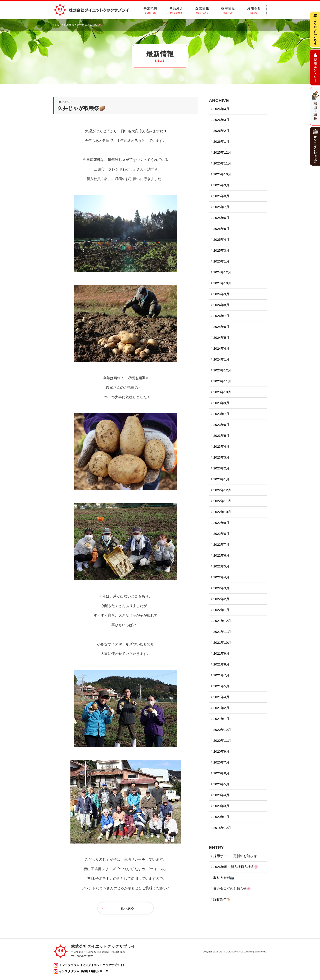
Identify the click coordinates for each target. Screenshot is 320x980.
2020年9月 (221, 751)
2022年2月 (221, 599)
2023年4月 (221, 446)
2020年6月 (221, 773)
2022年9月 (221, 523)
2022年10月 (222, 512)
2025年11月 (222, 163)
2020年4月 (221, 795)
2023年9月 (221, 403)
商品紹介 (176, 10)
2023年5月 (221, 436)
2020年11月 (222, 741)
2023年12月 (222, 370)
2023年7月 (221, 414)
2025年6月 (221, 218)
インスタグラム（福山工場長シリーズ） (85, 971)
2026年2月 (221, 131)
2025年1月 (221, 261)
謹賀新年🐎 (222, 899)
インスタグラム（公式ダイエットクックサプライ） (92, 965)
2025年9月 (221, 185)
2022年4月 (221, 577)
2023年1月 (221, 479)
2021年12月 (222, 621)
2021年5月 (221, 686)
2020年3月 (221, 806)
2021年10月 (222, 642)
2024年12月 (222, 272)
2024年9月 (221, 294)
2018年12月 (222, 828)
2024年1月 (221, 359)
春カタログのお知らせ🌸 (232, 889)
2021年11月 (222, 632)
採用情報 (228, 10)
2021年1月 (221, 719)
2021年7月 (221, 675)
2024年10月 (222, 283)
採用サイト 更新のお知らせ (235, 856)
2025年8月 (221, 196)
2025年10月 (222, 174)
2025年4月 (221, 239)
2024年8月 (221, 305)
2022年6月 (221, 555)
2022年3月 (221, 588)
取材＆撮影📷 (224, 878)
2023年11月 (222, 381)
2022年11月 (222, 501)
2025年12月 (222, 152)
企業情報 (202, 10)
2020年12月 (222, 730)
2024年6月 (221, 327)
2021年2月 (221, 708)
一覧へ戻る (126, 908)
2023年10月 (222, 392)
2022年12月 (222, 490)
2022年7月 (221, 544)
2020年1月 (221, 817)
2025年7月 (221, 207)
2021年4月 (221, 697)
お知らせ (254, 10)
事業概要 (150, 10)
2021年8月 (221, 664)
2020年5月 (221, 784)
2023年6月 (221, 425)
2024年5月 (221, 338)
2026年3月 (221, 120)
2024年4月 (221, 348)
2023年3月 (221, 457)
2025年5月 (221, 229)
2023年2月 (221, 468)
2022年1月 (221, 610)
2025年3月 (221, 250)
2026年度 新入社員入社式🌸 (236, 867)
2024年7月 (221, 316)
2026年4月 (221, 109)
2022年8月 (221, 534)
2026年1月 (221, 141)
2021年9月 (221, 653)
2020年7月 (221, 762)
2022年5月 (221, 566)
